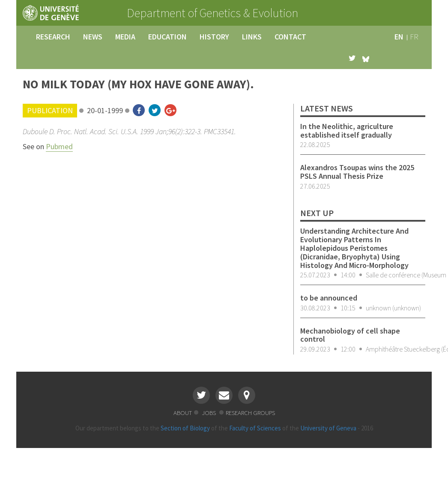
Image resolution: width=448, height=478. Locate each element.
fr (414, 37)
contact (290, 37)
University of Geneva (328, 428)
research (53, 37)
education (167, 37)
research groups (250, 413)
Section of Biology (185, 428)
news (93, 37)
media (125, 37)
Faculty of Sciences (255, 428)
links (252, 37)
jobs (209, 413)
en (399, 37)
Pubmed (59, 146)
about (183, 413)
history (214, 37)
